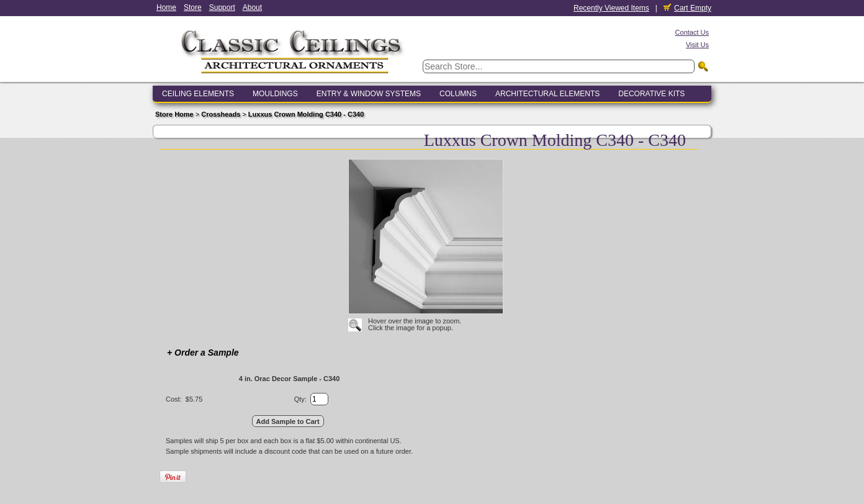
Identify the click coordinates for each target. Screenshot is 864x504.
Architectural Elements (547, 94)
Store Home (174, 114)
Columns (458, 94)
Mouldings (275, 94)
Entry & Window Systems (369, 94)
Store (193, 7)
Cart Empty (687, 8)
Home (166, 7)
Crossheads (221, 114)
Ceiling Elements (198, 94)
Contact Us (692, 32)
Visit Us (697, 45)
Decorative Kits (651, 94)
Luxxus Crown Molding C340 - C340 (306, 114)
